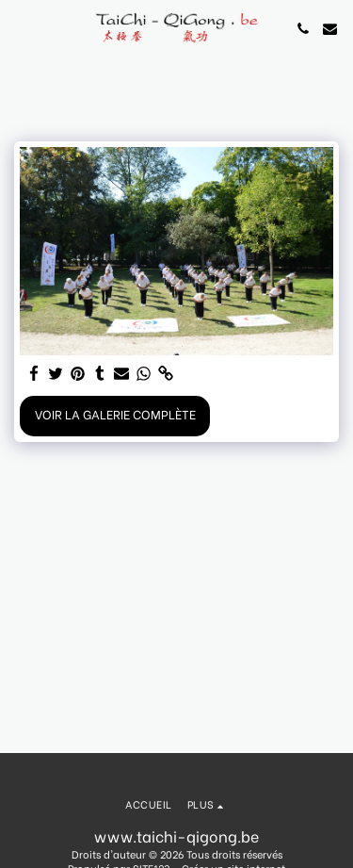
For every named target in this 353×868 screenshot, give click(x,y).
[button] (21, 28)
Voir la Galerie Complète (115, 414)
